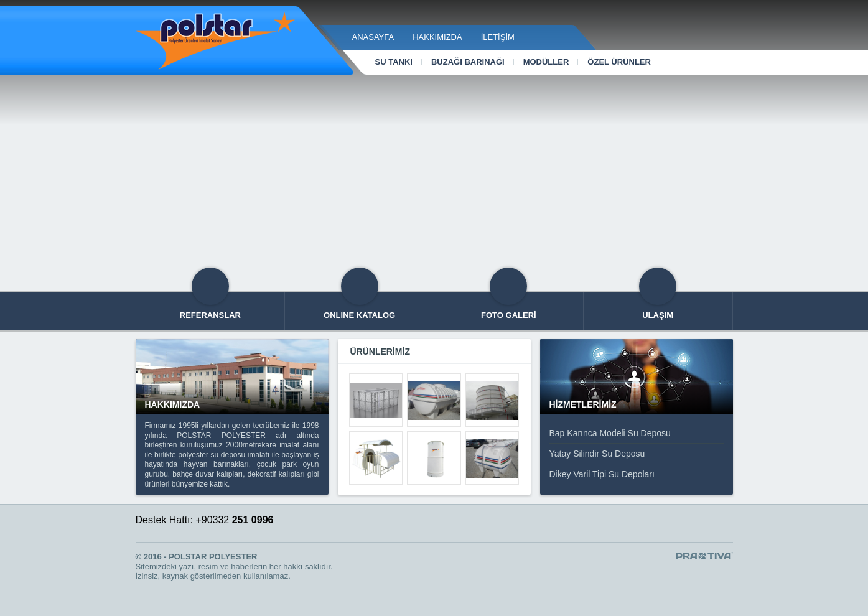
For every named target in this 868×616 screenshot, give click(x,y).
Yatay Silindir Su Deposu (597, 454)
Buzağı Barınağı (468, 62)
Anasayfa (373, 37)
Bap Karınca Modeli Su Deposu (610, 433)
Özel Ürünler (619, 62)
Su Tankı (394, 62)
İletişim (498, 37)
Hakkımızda (437, 37)
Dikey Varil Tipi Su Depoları (602, 474)
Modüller (546, 62)
